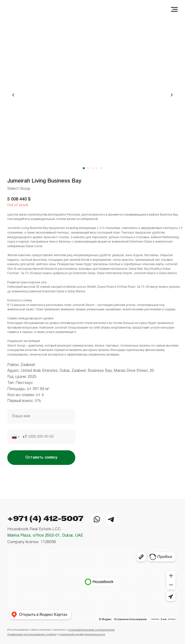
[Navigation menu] (174, 9)
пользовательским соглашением (91, 630)
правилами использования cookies (32, 634)
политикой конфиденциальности (82, 634)
